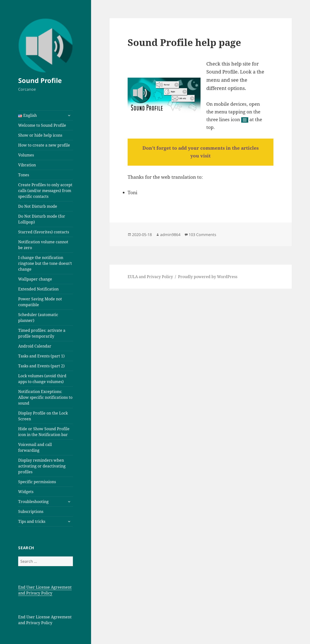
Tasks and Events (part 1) (41, 356)
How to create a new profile (44, 145)
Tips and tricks (32, 521)
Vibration (27, 165)
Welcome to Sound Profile (42, 125)
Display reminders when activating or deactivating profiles (42, 466)
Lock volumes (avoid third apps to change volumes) (42, 379)
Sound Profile (40, 80)
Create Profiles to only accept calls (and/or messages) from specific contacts (45, 191)
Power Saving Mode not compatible (40, 302)
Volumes (26, 155)
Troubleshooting (33, 502)
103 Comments (202, 235)
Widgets (26, 492)
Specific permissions (37, 482)
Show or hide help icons (40, 135)
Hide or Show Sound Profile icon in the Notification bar (44, 432)
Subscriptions (31, 511)
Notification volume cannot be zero (43, 245)
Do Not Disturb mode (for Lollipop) (42, 219)
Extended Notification (38, 289)
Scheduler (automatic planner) (38, 318)
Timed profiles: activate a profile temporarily (42, 333)
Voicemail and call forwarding (35, 447)
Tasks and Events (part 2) (41, 366)
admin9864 (170, 235)
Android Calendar (35, 346)
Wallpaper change (35, 279)
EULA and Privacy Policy (150, 277)
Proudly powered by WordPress (208, 277)
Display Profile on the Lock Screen (43, 416)
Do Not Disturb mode (38, 206)
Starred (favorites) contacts (44, 232)
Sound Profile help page (184, 42)
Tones (24, 175)
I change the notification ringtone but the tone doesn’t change (45, 263)
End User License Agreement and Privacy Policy (45, 590)
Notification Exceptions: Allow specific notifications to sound (45, 397)
